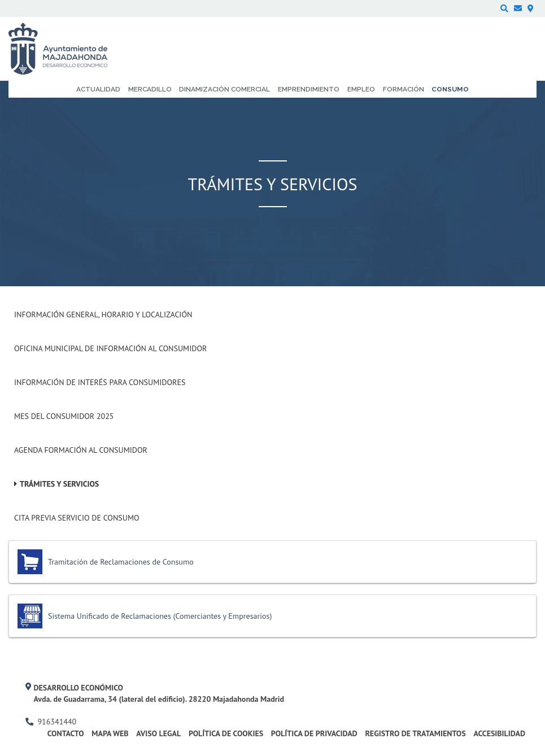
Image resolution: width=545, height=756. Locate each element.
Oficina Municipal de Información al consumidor (110, 348)
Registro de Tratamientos (415, 733)
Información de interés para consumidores (100, 382)
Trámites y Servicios (59, 484)
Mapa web (110, 733)
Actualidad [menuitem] (98, 89)
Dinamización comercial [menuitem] (224, 89)
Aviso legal (158, 733)
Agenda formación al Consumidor (81, 450)
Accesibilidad (499, 733)
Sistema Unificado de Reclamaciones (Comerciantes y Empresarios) (160, 616)
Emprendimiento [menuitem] (309, 89)
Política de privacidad (314, 733)
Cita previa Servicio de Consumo (77, 518)
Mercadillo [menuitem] (150, 89)
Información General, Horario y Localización (103, 314)
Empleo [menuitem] (361, 89)
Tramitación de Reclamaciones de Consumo (121, 562)
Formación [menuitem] (404, 89)
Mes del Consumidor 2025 (64, 416)
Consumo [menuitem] (450, 89)
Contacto (66, 733)
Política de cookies (226, 733)
